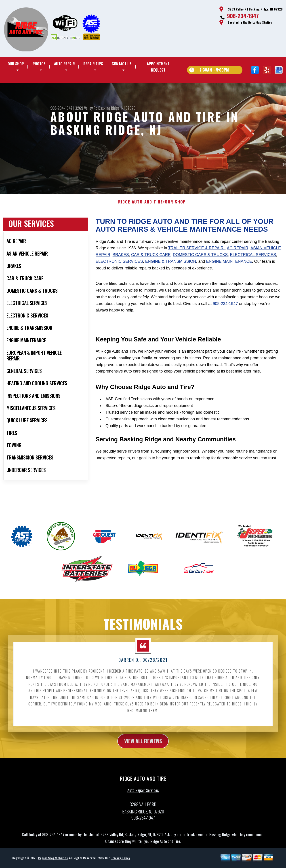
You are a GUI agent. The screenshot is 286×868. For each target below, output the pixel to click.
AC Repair (238, 252)
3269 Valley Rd (86, 108)
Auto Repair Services (143, 794)
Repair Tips (93, 64)
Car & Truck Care (151, 258)
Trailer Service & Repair (196, 252)
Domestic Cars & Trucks (200, 258)
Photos (39, 64)
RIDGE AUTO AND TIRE (141, 205)
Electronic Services (119, 265)
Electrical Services (253, 258)
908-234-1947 (243, 16)
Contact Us (122, 64)
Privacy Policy (120, 862)
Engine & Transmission (171, 265)
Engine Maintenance (229, 265)
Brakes (121, 258)
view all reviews (143, 745)
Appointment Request (158, 67)
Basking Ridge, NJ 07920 (117, 108)
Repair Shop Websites (53, 862)
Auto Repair (64, 64)
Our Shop (16, 64)
